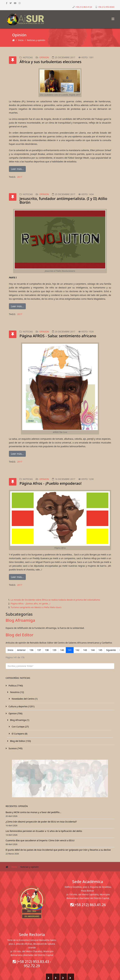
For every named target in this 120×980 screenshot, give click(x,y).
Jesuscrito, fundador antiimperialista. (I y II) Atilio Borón (63, 200)
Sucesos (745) (15, 748)
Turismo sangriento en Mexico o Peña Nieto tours (36, 607)
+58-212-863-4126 (84, 7)
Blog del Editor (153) (20, 741)
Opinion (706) (15, 713)
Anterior (21, 650)
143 (85, 650)
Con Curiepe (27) (20, 727)
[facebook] (7, 3)
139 (54, 650)
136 (31, 650)
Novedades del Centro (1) (24, 699)
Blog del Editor (20, 635)
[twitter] (11, 3)
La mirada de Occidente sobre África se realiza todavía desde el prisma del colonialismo (55, 600)
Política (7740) (15, 686)
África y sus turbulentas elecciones (50, 62)
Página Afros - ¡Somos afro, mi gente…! (30, 604)
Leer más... (17, 169)
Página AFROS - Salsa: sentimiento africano (58, 336)
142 (77, 650)
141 (70, 650)
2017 (20, 177)
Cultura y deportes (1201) (21, 706)
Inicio (21, 40)
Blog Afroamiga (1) (19, 720)
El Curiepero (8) (19, 734)
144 (93, 650)
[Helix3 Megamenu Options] (112, 18)
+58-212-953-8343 (106, 7)
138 (47, 650)
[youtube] (15, 3)
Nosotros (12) (17, 692)
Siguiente (111, 650)
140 (62, 650)
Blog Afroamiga (20, 620)
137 (39, 650)
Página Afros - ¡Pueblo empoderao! (51, 483)
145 (100, 650)
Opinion (44, 57)
